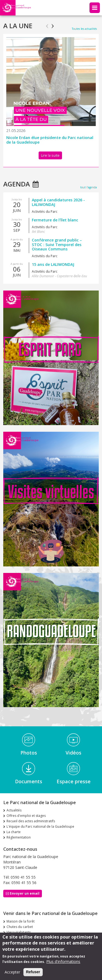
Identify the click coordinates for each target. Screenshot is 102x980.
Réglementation (19, 837)
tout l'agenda (89, 187)
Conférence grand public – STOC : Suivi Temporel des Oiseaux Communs (57, 245)
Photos (29, 753)
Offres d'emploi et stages (26, 816)
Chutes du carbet (20, 927)
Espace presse (74, 781)
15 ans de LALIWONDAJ (53, 264)
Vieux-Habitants (19, 932)
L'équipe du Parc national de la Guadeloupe (40, 826)
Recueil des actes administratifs (31, 821)
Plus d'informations (63, 962)
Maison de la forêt (21, 921)
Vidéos (73, 753)
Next (53, 24)
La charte (14, 832)
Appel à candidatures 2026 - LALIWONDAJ (58, 202)
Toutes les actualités (84, 29)
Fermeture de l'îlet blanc (55, 220)
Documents (29, 781)
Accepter (12, 973)
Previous (47, 24)
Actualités (14, 810)
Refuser (33, 972)
